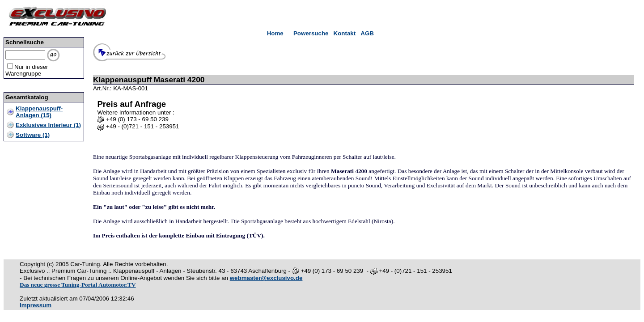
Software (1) (33, 135)
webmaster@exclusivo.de (266, 278)
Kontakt (345, 33)
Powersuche (311, 33)
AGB (367, 33)
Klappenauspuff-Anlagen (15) (39, 112)
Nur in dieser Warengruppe (27, 70)
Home (275, 33)
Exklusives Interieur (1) (48, 125)
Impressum (36, 305)
